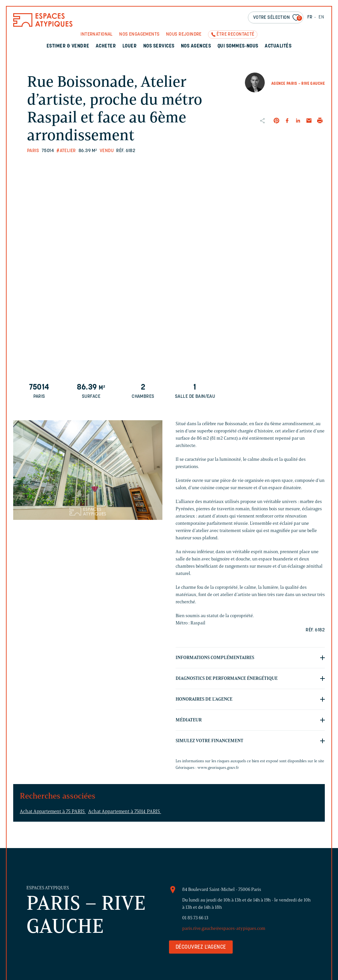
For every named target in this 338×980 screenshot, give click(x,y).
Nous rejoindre (184, 34)
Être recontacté (235, 34)
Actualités (278, 46)
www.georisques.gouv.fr (218, 767)
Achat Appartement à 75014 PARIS (125, 811)
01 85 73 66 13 (195, 918)
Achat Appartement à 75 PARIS (53, 811)
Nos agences (196, 46)
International (97, 34)
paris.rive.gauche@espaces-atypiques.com (224, 928)
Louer (130, 46)
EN (321, 17)
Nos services (159, 46)
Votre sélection (278, 18)
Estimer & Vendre (68, 46)
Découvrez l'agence (201, 947)
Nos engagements (139, 34)
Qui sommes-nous (238, 46)
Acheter (106, 46)
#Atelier (66, 151)
